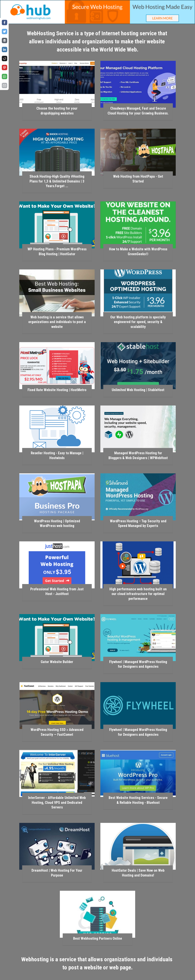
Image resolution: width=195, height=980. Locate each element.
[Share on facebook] (5, 22)
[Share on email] (5, 85)
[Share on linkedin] (5, 49)
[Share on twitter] (5, 31)
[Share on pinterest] (5, 67)
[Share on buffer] (5, 40)
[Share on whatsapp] (5, 76)
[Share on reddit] (5, 58)
